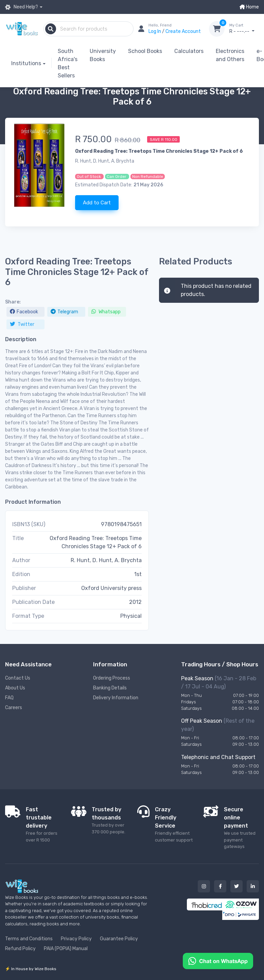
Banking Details (110, 688)
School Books (145, 51)
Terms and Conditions (29, 939)
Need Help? (22, 7)
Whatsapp (106, 312)
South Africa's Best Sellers (68, 63)
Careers (14, 708)
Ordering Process (112, 678)
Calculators (189, 51)
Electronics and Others (230, 55)
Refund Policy (20, 949)
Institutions (26, 63)
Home (249, 7)
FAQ (9, 698)
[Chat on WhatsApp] (218, 960)
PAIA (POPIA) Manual (66, 949)
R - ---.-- (244, 29)
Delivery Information (116, 698)
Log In (155, 31)
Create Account (183, 31)
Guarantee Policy (119, 939)
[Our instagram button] (204, 886)
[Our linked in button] (253, 886)
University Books (103, 55)
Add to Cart (97, 203)
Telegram (64, 312)
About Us (15, 688)
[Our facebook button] (220, 886)
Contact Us (18, 678)
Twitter (22, 324)
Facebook (24, 312)
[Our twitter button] (236, 886)
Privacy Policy (76, 939)
